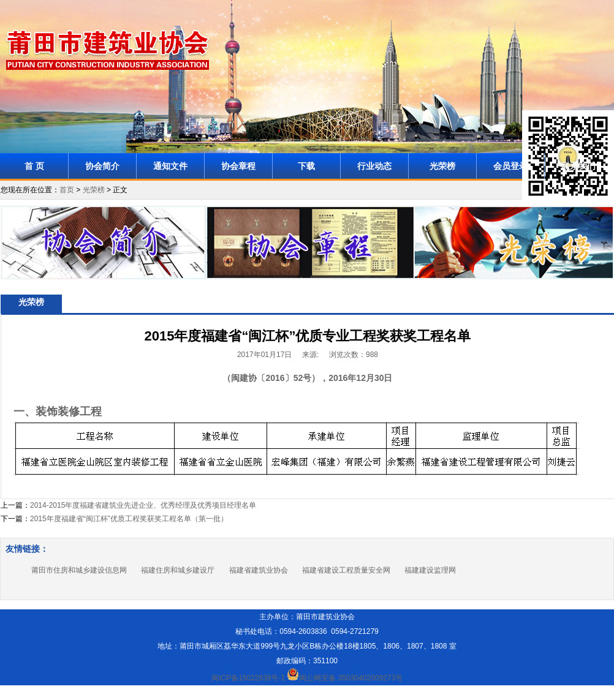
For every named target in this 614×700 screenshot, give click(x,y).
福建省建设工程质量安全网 (346, 570)
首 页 (34, 166)
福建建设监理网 (430, 570)
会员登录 (510, 166)
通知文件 (170, 166)
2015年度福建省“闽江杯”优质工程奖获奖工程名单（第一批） (129, 519)
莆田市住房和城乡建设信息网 (79, 570)
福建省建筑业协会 (259, 570)
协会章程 (238, 166)
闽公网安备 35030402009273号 (345, 678)
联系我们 (578, 166)
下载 (306, 166)
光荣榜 (442, 166)
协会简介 (102, 166)
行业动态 (374, 166)
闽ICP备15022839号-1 (248, 678)
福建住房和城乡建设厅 (178, 570)
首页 (67, 190)
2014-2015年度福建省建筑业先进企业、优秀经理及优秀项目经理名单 (143, 505)
